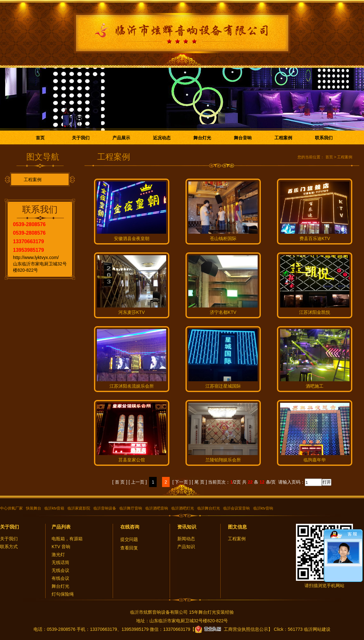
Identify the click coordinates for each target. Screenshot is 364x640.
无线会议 (60, 570)
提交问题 (129, 539)
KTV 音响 (61, 547)
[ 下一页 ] (182, 482)
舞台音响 (243, 138)
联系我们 (324, 138)
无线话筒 (60, 562)
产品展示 (121, 138)
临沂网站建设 (317, 629)
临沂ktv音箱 (54, 508)
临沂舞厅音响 (131, 508)
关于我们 (81, 138)
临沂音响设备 (105, 508)
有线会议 (60, 578)
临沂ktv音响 (263, 508)
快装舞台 (34, 508)
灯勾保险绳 (63, 594)
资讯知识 (187, 527)
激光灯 (58, 554)
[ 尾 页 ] (199, 482)
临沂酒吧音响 (157, 508)
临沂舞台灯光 (209, 508)
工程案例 (283, 138)
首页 (40, 138)
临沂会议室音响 (236, 508)
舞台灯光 (202, 138)
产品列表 (61, 527)
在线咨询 (130, 527)
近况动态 (162, 138)
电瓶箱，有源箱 (67, 539)
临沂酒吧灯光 (183, 508)
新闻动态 (186, 539)
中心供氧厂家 (11, 508)
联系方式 (9, 547)
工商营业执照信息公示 (231, 629)
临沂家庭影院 (79, 508)
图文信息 (237, 527)
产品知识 (186, 547)
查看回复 (129, 548)
